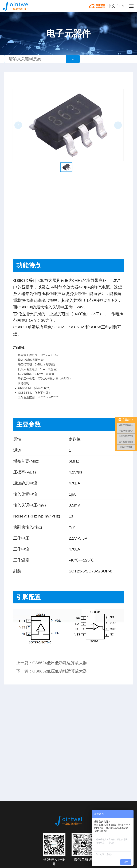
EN (122, 6)
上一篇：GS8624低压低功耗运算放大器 (52, 663)
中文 (111, 6)
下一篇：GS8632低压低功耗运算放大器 (52, 671)
